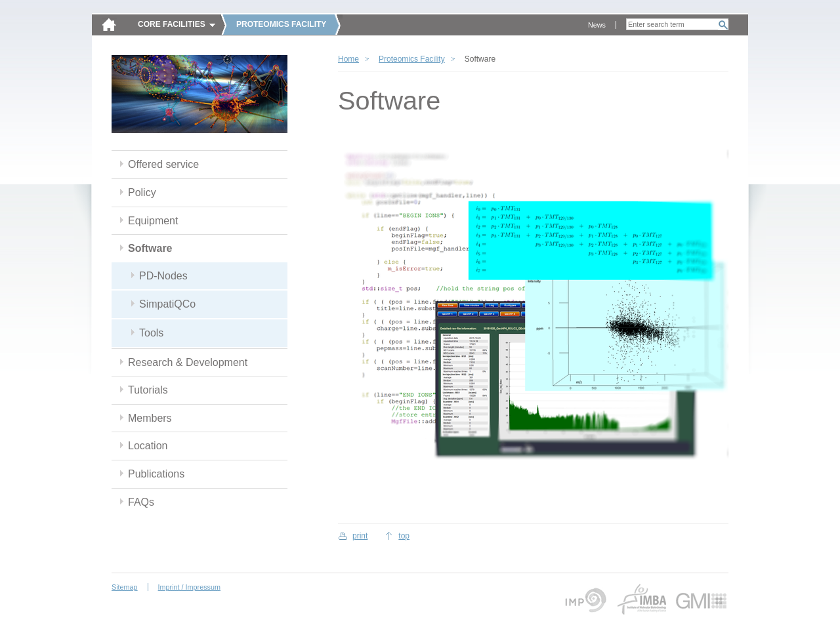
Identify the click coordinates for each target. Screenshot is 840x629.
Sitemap (125, 587)
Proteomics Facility (412, 59)
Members (150, 418)
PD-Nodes (163, 276)
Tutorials (148, 390)
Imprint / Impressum (189, 587)
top (404, 536)
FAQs (141, 502)
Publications (156, 474)
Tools (151, 333)
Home (348, 59)
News (597, 25)
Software (150, 248)
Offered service (163, 164)
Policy (142, 193)
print (360, 536)
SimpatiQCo (167, 304)
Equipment (153, 221)
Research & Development (188, 362)
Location (148, 446)
